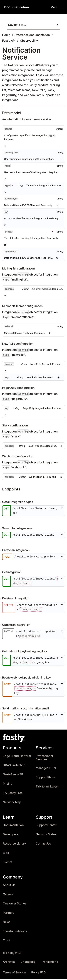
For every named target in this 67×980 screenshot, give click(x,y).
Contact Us (43, 844)
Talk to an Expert (47, 787)
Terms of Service (14, 973)
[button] (63, 511)
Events (8, 863)
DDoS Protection (14, 766)
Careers (8, 895)
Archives (9, 963)
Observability (29, 41)
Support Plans (45, 778)
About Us (9, 886)
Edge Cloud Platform (17, 757)
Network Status (46, 835)
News (7, 923)
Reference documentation (32, 35)
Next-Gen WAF (13, 775)
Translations (50, 963)
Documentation (13, 826)
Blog (6, 854)
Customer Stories (15, 904)
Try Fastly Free (13, 794)
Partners (9, 914)
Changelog (28, 963)
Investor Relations (15, 932)
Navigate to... (17, 25)
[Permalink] (1, 502)
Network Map (12, 803)
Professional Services (44, 759)
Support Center (46, 826)
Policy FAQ (38, 973)
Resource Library (14, 844)
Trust (6, 941)
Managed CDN (46, 769)
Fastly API (9, 41)
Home (6, 35)
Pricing (8, 785)
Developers (11, 835)
